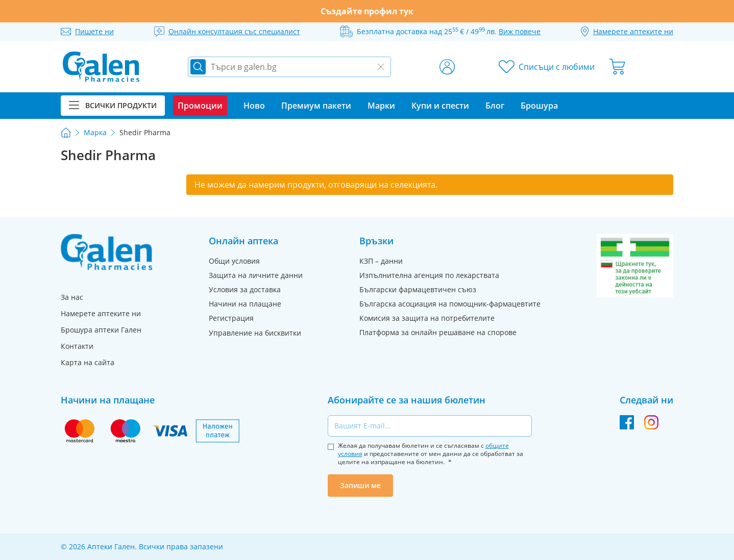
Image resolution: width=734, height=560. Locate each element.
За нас (72, 297)
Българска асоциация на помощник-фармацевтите (450, 304)
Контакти (77, 346)
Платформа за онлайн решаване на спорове (438, 332)
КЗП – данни (381, 261)
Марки (381, 106)
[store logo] (101, 67)
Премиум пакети (316, 106)
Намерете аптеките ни (101, 313)
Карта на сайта (88, 362)
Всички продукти (113, 105)
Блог (495, 106)
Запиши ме (360, 485)
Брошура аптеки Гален (101, 330)
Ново (254, 106)
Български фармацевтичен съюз (418, 289)
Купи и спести (440, 106)
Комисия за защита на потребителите (427, 318)
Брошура (539, 106)
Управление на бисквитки (255, 333)
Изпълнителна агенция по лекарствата (429, 275)
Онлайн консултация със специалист (234, 31)
